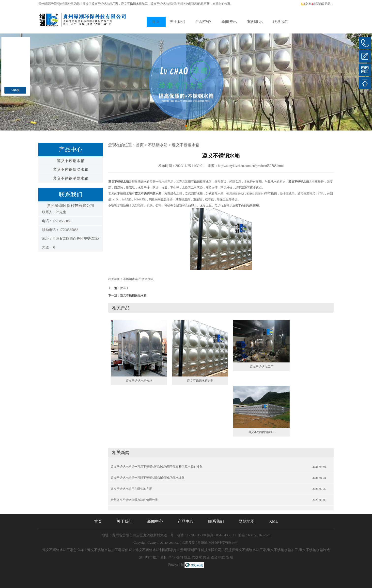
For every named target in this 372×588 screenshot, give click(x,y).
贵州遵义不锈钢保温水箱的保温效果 (134, 500)
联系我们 (281, 22)
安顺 (230, 557)
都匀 (180, 557)
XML (274, 521)
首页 (155, 22)
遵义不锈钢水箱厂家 (105, 4)
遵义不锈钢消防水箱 (71, 178)
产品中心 (203, 22)
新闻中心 (155, 521)
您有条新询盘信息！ (317, 4)
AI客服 (15, 90)
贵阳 (164, 557)
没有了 (124, 288)
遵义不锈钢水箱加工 (262, 432)
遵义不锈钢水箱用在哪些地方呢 (131, 489)
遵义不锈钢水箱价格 (139, 381)
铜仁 (222, 557)
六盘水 (197, 557)
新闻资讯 (229, 22)
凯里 (187, 557)
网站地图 (247, 521)
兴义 (206, 557)
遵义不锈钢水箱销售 (200, 381)
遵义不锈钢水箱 (71, 161)
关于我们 (177, 22)
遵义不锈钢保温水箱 (71, 170)
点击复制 (188, 543)
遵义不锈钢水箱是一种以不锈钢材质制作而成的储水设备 (148, 478)
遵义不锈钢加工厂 (262, 367)
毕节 (172, 557)
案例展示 (255, 22)
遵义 (214, 557)
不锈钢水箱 (158, 145)
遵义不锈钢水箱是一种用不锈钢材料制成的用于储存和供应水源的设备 (156, 467)
